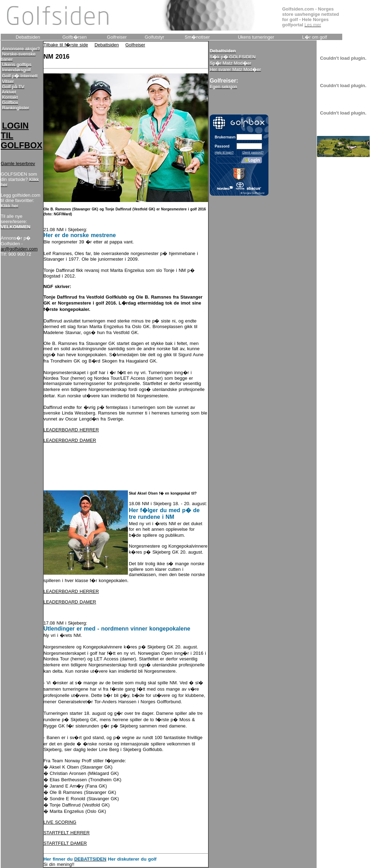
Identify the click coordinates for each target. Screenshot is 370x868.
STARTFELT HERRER (67, 833)
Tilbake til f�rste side (66, 45)
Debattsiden (107, 45)
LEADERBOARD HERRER (71, 430)
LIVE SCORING (60, 822)
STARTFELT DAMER (65, 843)
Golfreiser (135, 45)
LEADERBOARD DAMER (70, 440)
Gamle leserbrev (18, 164)
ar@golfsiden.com (19, 249)
